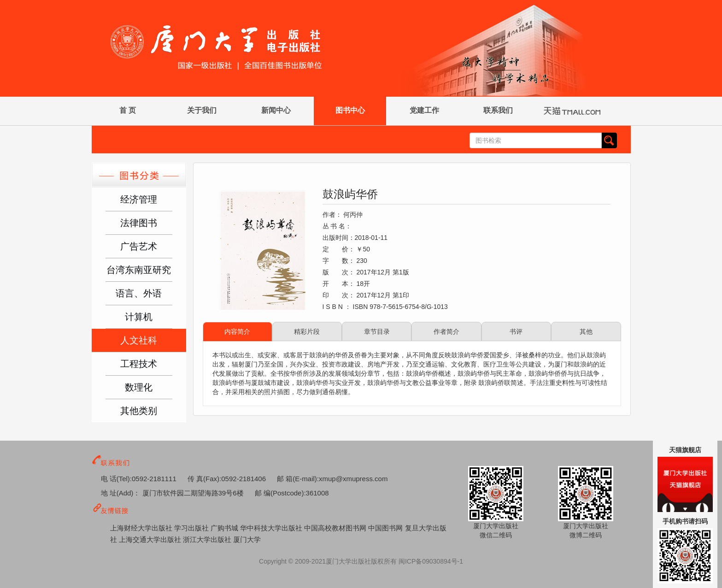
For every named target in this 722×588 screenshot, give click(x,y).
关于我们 (202, 110)
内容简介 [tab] (237, 332)
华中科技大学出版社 (272, 528)
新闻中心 (276, 110)
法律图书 (139, 223)
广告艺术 (139, 246)
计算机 (139, 317)
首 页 (128, 110)
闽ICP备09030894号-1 (431, 561)
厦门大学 (247, 539)
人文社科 (139, 340)
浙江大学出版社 (208, 539)
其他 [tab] (586, 332)
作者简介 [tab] (446, 332)
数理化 (139, 387)
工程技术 (139, 364)
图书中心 (350, 110)
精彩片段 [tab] (307, 332)
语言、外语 (139, 293)
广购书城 (225, 528)
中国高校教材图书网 (336, 528)
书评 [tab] (516, 332)
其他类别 (139, 411)
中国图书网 (386, 528)
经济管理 (139, 199)
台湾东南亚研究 (139, 270)
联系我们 (498, 110)
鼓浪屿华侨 (350, 194)
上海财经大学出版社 (142, 528)
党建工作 (424, 110)
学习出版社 (192, 528)
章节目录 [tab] (377, 332)
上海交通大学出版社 (151, 539)
